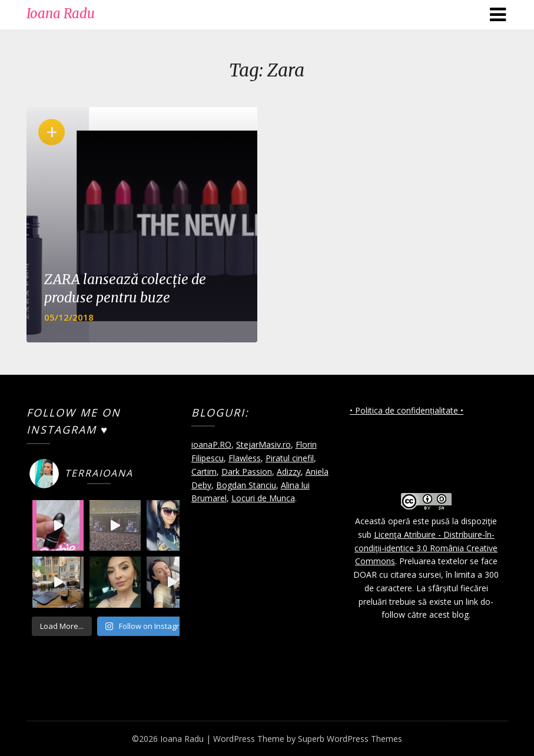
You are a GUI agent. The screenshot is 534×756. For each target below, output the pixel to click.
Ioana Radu (61, 14)
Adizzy (289, 472)
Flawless (245, 458)
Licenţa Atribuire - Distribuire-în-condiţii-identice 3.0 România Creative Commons (426, 548)
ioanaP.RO (211, 444)
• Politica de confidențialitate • (407, 410)
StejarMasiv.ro (263, 444)
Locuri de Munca (263, 498)
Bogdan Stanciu (246, 485)
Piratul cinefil (290, 458)
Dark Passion (247, 472)
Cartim (204, 472)
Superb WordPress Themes (350, 739)
